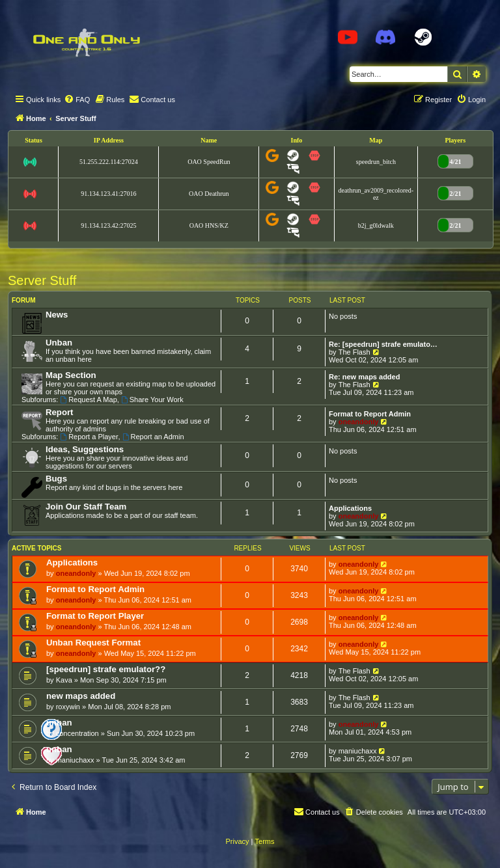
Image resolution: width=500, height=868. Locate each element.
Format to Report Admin (370, 414)
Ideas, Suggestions (85, 449)
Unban (59, 343)
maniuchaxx (75, 760)
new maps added (81, 696)
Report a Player (89, 437)
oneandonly (359, 422)
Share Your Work (152, 400)
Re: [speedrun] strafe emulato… (383, 344)
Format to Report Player (95, 616)
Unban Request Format (93, 643)
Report (60, 412)
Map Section (71, 375)
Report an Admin (153, 437)
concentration (77, 733)
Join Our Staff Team (86, 507)
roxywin (68, 707)
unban (59, 723)
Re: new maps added (364, 377)
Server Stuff (42, 280)
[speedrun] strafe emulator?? (106, 669)
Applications (350, 508)
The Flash (354, 352)
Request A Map (88, 400)
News (57, 315)
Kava (64, 680)
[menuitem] (77, 100)
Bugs (56, 479)
